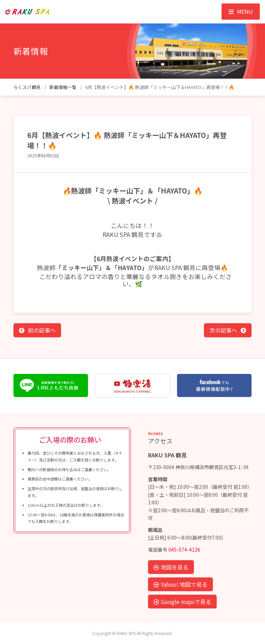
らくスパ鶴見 (27, 87)
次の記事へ (223, 330)
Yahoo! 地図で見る (180, 584)
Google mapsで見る (182, 602)
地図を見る (171, 567)
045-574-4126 (184, 549)
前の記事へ (42, 330)
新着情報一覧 (63, 87)
